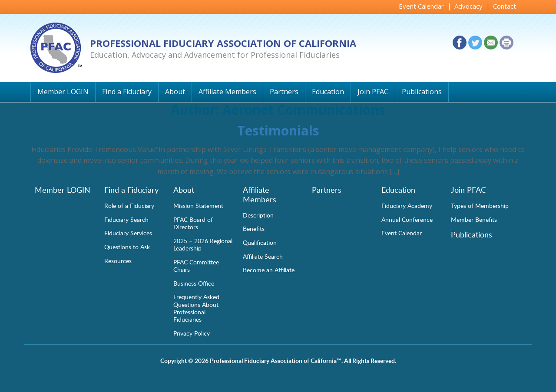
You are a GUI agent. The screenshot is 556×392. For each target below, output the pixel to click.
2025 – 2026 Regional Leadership (203, 244)
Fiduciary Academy (407, 205)
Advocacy (468, 6)
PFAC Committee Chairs (196, 265)
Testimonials (278, 130)
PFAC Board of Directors (193, 223)
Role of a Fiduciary (129, 205)
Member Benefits (474, 219)
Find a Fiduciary (127, 92)
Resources (118, 260)
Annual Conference (407, 219)
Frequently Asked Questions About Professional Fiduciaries (196, 308)
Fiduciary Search (126, 219)
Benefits (254, 228)
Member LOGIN (63, 92)
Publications (422, 92)
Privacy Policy (192, 333)
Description (258, 215)
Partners (284, 92)
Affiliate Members (227, 92)
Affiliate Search (263, 256)
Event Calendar (421, 6)
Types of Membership (480, 205)
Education (328, 92)
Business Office (194, 283)
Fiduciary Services (128, 233)
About (175, 92)
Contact (505, 6)
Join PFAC (373, 92)
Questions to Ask (127, 247)
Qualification (260, 242)
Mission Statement (198, 205)
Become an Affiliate (269, 270)
